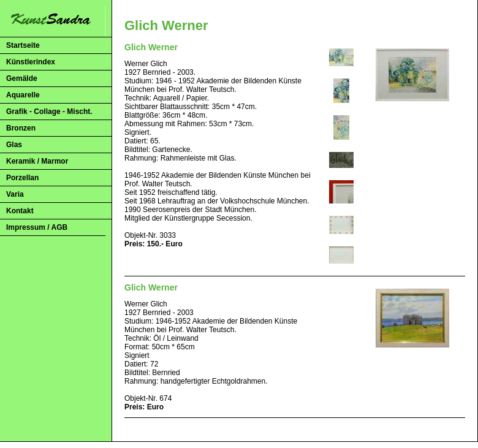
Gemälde (22, 78)
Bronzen (21, 128)
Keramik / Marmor (37, 161)
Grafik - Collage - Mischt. (49, 112)
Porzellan (22, 178)
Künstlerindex (31, 62)
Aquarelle (23, 95)
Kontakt (20, 211)
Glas (14, 145)
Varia (15, 194)
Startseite (23, 45)
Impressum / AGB (37, 227)
